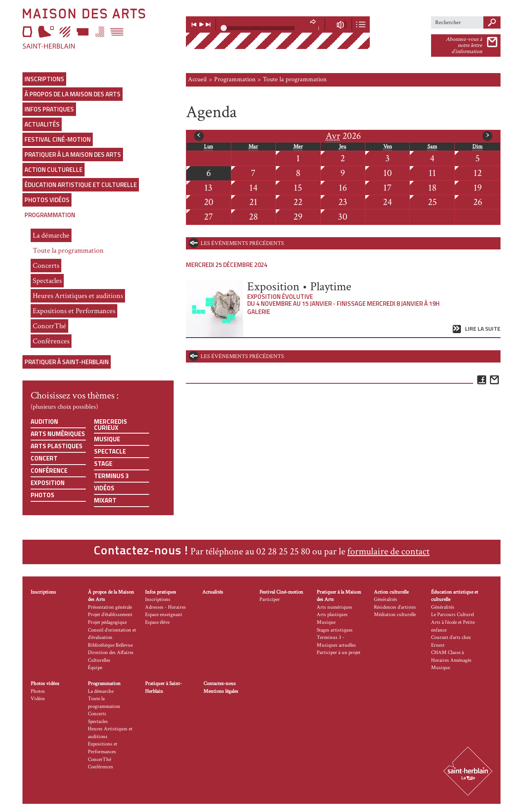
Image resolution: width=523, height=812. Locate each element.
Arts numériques (58, 434)
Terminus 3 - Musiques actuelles (336, 641)
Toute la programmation (68, 250)
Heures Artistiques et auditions (78, 296)
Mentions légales (221, 691)
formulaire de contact (388, 551)
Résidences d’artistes (395, 607)
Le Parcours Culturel (453, 615)
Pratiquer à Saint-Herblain (67, 362)
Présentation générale (110, 607)
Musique (107, 439)
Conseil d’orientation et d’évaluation (112, 634)
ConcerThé (49, 326)
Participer (270, 600)
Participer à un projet (339, 653)
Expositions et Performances (74, 311)
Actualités (42, 124)
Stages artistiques (335, 630)
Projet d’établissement (110, 615)
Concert (44, 458)
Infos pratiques (49, 109)
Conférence (49, 471)
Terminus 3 (111, 476)
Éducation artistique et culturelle (81, 185)
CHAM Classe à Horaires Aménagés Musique (451, 660)
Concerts (46, 266)
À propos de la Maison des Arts (73, 94)
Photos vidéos (47, 200)
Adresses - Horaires (165, 607)
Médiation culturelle (395, 615)
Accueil (197, 79)
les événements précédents (242, 243)
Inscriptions (44, 79)
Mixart (105, 500)
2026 (343, 136)
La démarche (51, 235)
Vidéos (104, 488)
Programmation (50, 215)
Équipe (95, 668)
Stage (103, 464)
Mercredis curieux (111, 425)
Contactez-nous (220, 684)
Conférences (51, 341)
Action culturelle (54, 170)
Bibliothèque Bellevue (110, 645)
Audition (44, 422)
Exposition (48, 483)
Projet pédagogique (107, 622)
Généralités (386, 600)
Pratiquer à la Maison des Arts (73, 155)
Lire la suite (483, 329)
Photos (42, 495)
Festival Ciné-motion (58, 139)
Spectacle (110, 451)
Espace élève (157, 622)
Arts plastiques (57, 446)
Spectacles (47, 281)
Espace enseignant (164, 615)
